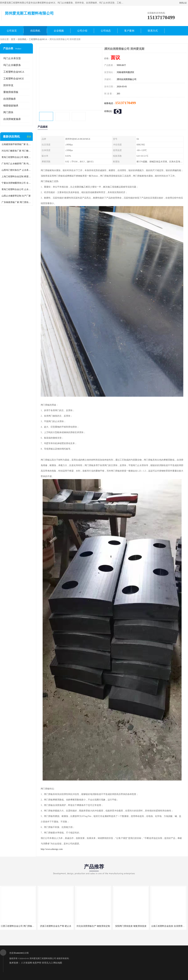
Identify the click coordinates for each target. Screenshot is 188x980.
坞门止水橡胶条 (12, 65)
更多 (29, 137)
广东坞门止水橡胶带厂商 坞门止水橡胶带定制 (16, 164)
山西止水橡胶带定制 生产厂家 (16, 196)
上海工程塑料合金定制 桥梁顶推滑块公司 (16, 177)
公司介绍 (82, 31)
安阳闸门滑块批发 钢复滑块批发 (131, 926)
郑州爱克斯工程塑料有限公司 (43, 958)
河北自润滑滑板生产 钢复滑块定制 (93, 926)
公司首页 (12, 31)
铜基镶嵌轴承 (11, 106)
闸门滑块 (8, 112)
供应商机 (35, 31)
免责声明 (37, 963)
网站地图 (58, 963)
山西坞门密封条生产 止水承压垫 (16, 170)
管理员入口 (47, 963)
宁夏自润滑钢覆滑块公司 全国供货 (16, 183)
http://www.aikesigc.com (52, 849)
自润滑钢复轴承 (12, 119)
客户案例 (129, 31)
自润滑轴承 (10, 99)
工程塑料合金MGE (14, 79)
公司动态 (106, 31)
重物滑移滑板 (11, 92)
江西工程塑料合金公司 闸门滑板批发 (19, 926)
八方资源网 (26, 963)
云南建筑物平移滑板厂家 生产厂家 (16, 144)
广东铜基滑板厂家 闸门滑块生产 (16, 202)
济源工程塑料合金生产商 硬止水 (56, 926)
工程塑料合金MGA (38, 39)
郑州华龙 (8, 85)
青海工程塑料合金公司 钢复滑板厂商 (16, 157)
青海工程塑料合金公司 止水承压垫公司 (16, 189)
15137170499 (125, 103)
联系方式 (153, 31)
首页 (13, 39)
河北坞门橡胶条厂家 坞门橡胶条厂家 (16, 151)
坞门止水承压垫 (12, 58)
